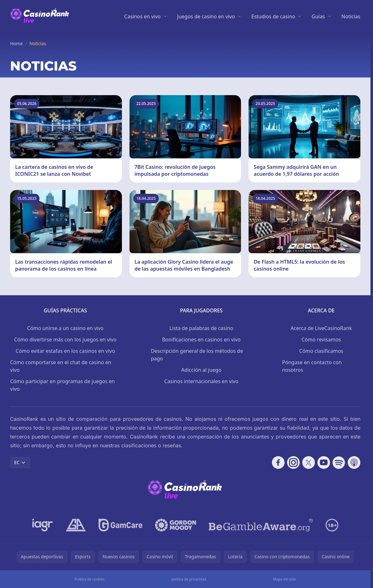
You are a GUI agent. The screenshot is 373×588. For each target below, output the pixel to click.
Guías (318, 16)
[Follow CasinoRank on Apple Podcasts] (354, 462)
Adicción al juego (201, 370)
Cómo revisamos (321, 340)
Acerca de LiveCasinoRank (321, 328)
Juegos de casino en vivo (206, 16)
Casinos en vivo (142, 16)
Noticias (351, 16)
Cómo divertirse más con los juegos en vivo (65, 340)
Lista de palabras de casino (201, 328)
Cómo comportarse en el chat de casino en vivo (61, 366)
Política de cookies (90, 579)
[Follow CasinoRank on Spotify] (339, 462)
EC (20, 462)
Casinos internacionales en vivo (201, 381)
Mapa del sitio (285, 579)
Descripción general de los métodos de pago (197, 355)
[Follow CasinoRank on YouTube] (324, 462)
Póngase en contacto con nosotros (312, 366)
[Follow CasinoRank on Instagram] (293, 462)
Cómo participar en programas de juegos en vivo (62, 385)
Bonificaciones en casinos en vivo (201, 340)
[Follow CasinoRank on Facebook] (278, 462)
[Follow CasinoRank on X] (309, 462)
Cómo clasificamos (321, 351)
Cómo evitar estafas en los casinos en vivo (66, 351)
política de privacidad (189, 579)
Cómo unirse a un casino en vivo (65, 328)
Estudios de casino (273, 16)
